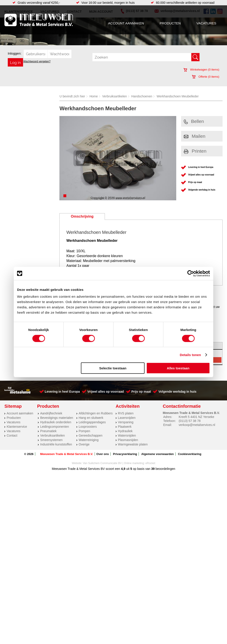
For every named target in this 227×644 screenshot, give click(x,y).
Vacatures (206, 23)
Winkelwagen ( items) (201, 70)
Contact (12, 435)
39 (153, 469)
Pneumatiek (48, 431)
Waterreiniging (89, 440)
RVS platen (126, 413)
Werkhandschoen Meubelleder (178, 96)
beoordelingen (165, 469)
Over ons (103, 454)
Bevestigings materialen (57, 418)
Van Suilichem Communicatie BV (102, 463)
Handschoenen (142, 96)
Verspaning (126, 422)
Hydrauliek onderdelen (56, 422)
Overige (84, 444)
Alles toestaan (178, 368)
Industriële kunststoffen (56, 444)
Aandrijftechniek (51, 413)
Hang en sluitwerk (91, 418)
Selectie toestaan (113, 368)
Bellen (194, 121)
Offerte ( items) (206, 77)
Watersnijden (127, 435)
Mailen (195, 136)
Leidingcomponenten (55, 427)
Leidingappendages (92, 422)
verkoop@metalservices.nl (197, 425)
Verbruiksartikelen (114, 96)
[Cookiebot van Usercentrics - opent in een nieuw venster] (191, 273)
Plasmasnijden (128, 440)
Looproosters (88, 427)
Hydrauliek (125, 431)
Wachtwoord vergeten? (37, 61)
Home (94, 96)
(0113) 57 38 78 (190, 421)
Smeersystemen (51, 440)
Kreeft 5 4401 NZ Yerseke (196, 417)
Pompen (84, 431)
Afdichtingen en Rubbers (96, 413)
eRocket (150, 463)
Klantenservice (17, 427)
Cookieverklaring (190, 454)
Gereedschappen (91, 435)
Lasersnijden (127, 418)
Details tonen (190, 355)
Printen (195, 151)
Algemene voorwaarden (158, 454)
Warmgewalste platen (133, 444)
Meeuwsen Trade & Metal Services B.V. (67, 454)
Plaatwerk (125, 427)
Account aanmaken (126, 23)
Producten (170, 23)
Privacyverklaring (125, 454)
